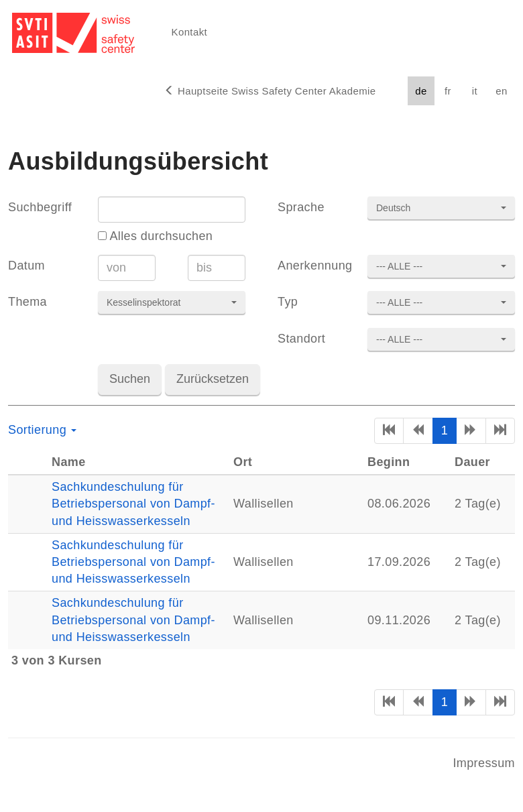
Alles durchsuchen (155, 236)
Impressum (484, 763)
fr (448, 91)
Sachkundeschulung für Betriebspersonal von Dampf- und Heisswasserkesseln (133, 504)
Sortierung (42, 430)
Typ (288, 302)
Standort (301, 339)
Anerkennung (314, 266)
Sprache (301, 207)
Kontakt (189, 32)
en (501, 91)
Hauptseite (270, 91)
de (421, 91)
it (475, 91)
